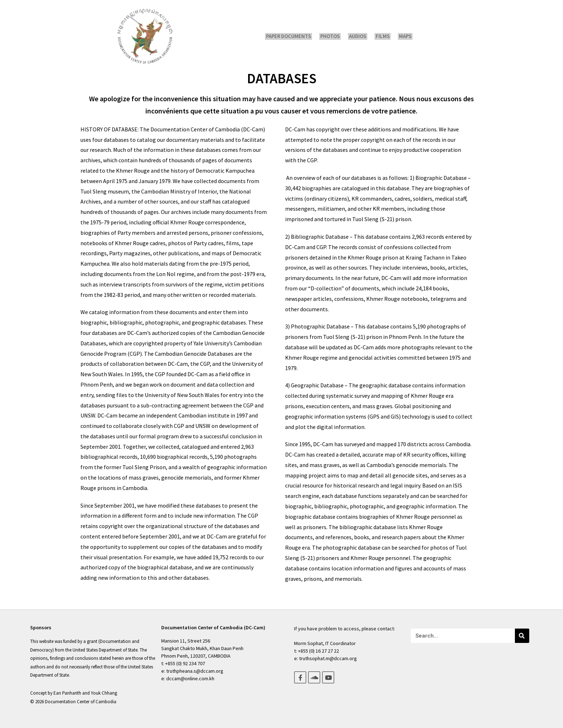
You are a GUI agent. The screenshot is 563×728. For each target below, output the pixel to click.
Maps (403, 36)
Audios (359, 36)
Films (382, 36)
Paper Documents (292, 36)
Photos (332, 36)
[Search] (522, 636)
